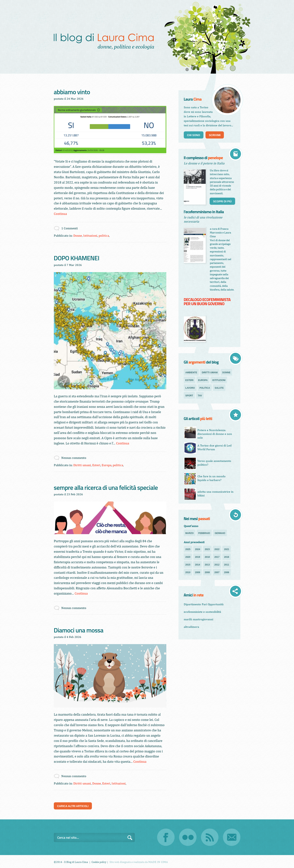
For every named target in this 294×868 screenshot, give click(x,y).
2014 (198, 565)
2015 (188, 565)
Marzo (190, 533)
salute (219, 388)
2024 (198, 549)
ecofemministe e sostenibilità (202, 612)
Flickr (188, 837)
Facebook (166, 837)
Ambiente (191, 373)
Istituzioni (90, 236)
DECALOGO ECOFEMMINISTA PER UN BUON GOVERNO (207, 302)
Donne (78, 236)
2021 (227, 549)
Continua (60, 214)
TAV (200, 396)
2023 (207, 549)
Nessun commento (74, 458)
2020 (188, 557)
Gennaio (220, 533)
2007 (217, 572)
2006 (227, 572)
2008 (207, 572)
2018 (207, 557)
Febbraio (204, 533)
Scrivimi (215, 135)
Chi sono (194, 135)
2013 (207, 565)
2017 (217, 557)
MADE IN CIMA (158, 862)
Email (232, 837)
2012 (217, 565)
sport (189, 396)
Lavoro (190, 388)
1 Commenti (70, 228)
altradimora (191, 627)
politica (104, 236)
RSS (210, 837)
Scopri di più (222, 201)
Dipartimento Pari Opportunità (204, 604)
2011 (227, 565)
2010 (188, 572)
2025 (188, 549)
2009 (198, 572)
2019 (198, 557)
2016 (227, 557)
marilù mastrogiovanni (198, 619)
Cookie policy (99, 862)
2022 (217, 549)
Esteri (96, 465)
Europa (106, 465)
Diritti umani (82, 465)
